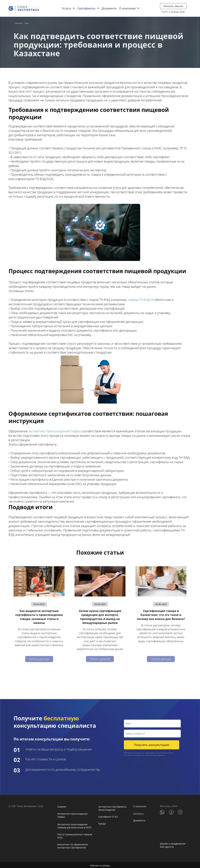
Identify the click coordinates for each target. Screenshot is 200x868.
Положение (161, 752)
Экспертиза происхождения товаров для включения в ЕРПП (74, 825)
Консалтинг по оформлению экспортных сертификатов (73, 845)
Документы (139, 819)
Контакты (138, 813)
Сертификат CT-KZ (108, 816)
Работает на (100, 865)
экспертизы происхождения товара (55, 430)
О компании (140, 805)
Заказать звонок (173, 6)
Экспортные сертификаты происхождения (112, 807)
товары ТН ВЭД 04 (141, 298)
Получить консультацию (152, 744)
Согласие (128, 754)
